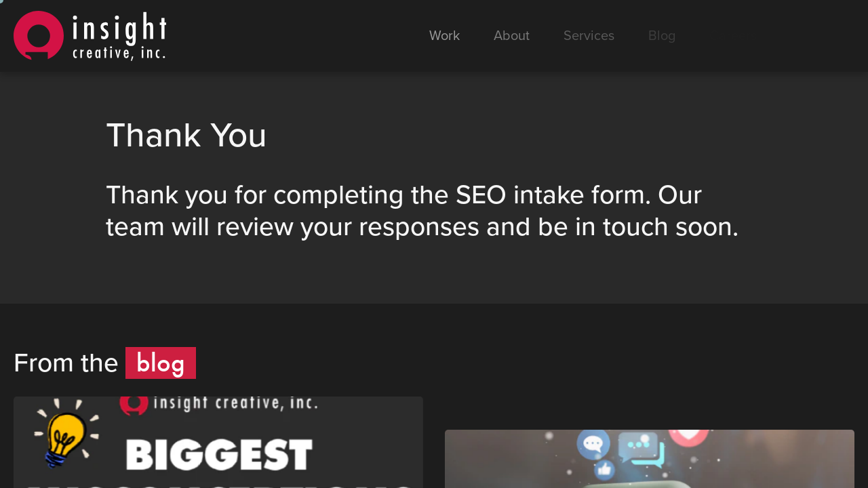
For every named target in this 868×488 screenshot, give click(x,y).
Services (589, 36)
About (512, 36)
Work (445, 36)
